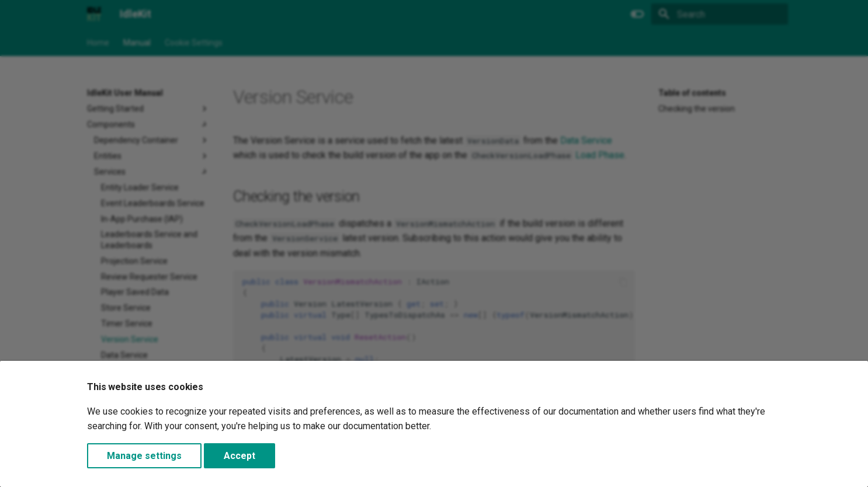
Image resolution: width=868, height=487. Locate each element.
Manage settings (144, 456)
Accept (239, 456)
